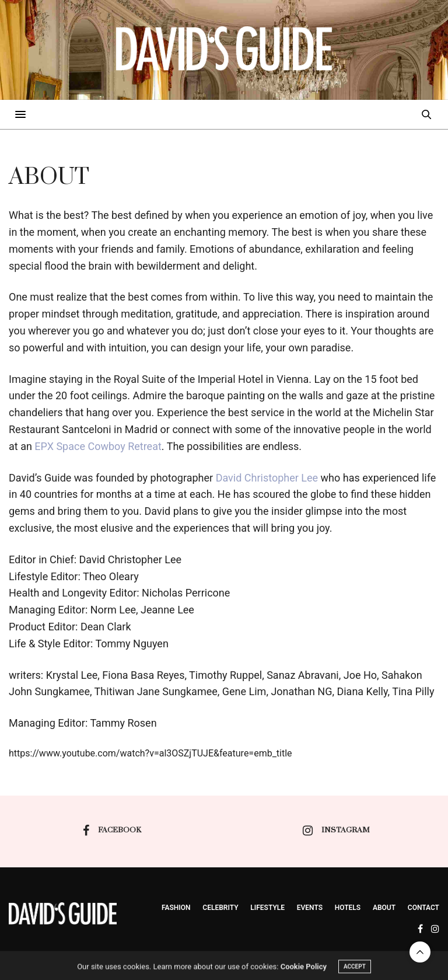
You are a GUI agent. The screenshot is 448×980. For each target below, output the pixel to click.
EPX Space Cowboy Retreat (98, 446)
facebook (112, 831)
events (310, 908)
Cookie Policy (304, 971)
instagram (336, 831)
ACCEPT (355, 971)
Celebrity (220, 908)
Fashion (176, 908)
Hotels (348, 908)
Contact (423, 908)
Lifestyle (267, 908)
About (384, 908)
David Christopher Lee (267, 478)
